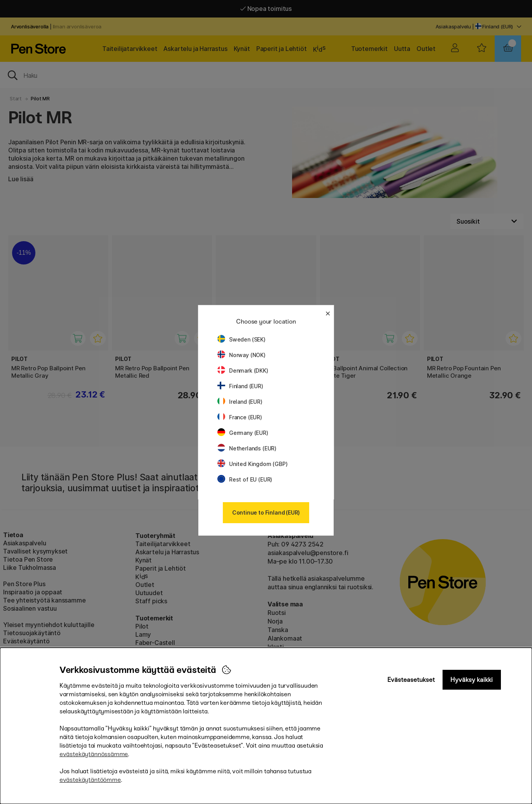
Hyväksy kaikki (472, 680)
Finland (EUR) (240, 386)
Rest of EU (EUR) (245, 479)
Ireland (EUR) (240, 402)
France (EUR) (240, 417)
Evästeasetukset (411, 680)
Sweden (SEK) (241, 339)
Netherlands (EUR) (247, 448)
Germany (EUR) (243, 433)
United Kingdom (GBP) (252, 464)
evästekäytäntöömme (90, 780)
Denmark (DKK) (243, 370)
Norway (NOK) (241, 355)
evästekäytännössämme (94, 754)
